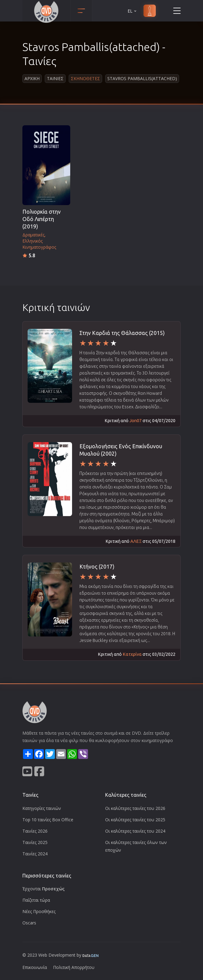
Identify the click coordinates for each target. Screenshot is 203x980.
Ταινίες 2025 (35, 842)
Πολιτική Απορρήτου (74, 967)
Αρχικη (32, 78)
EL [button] (132, 11)
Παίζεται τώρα (36, 900)
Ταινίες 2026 (35, 831)
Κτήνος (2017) (97, 567)
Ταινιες (55, 78)
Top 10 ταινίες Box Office (48, 820)
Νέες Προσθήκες (39, 911)
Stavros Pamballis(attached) (142, 78)
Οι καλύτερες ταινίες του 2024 (135, 831)
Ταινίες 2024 (35, 854)
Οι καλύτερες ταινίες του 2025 (135, 820)
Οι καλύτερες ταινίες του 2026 (135, 808)
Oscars (29, 923)
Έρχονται (44, 889)
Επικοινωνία (35, 967)
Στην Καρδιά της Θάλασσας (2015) (122, 333)
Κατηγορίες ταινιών (42, 808)
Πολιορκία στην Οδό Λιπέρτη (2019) (42, 219)
